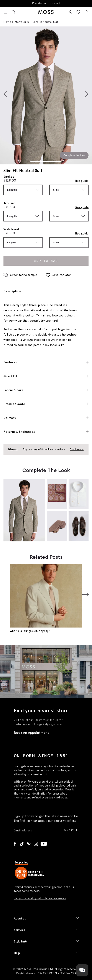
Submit (71, 830)
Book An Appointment (31, 733)
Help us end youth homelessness (40, 898)
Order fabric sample (20, 275)
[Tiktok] (22, 843)
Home (7, 22)
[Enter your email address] (39, 830)
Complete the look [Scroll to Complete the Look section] (74, 155)
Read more (77, 449)
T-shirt (41, 315)
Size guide (82, 181)
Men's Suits (22, 22)
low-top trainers (64, 315)
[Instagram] (36, 843)
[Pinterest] (29, 843)
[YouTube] (44, 843)
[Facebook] (15, 843)
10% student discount (46, 3)
